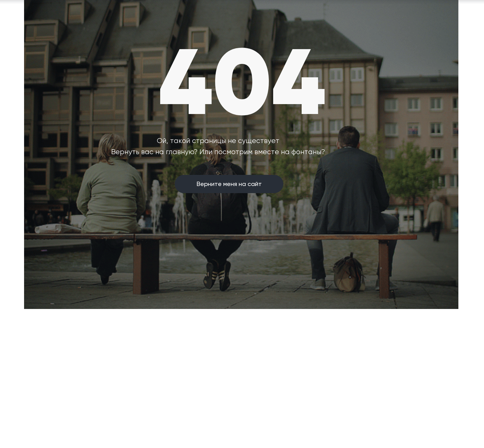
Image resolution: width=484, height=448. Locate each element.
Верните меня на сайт (229, 184)
